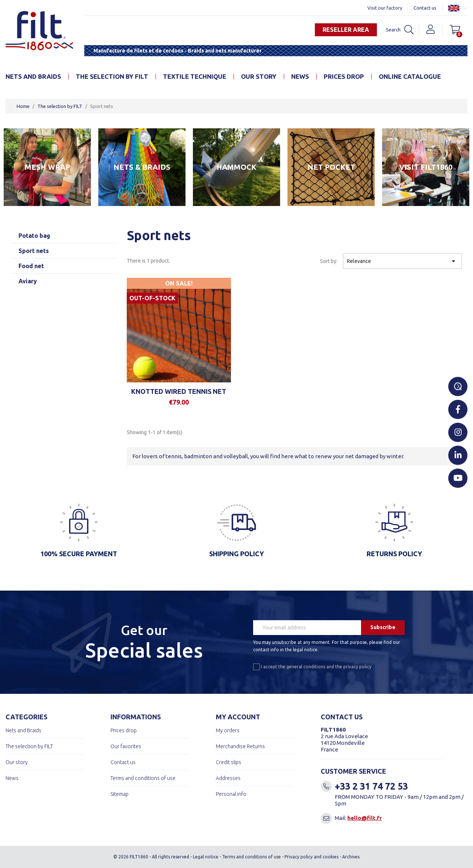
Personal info (231, 794)
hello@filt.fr (365, 818)
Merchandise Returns (240, 746)
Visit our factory (385, 8)
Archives (351, 857)
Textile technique (195, 76)
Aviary (28, 281)
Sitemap (120, 794)
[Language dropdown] (458, 8)
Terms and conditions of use (143, 778)
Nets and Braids (33, 76)
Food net (31, 266)
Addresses (228, 778)
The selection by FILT (112, 76)
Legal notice (206, 857)
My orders (228, 730)
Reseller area (346, 30)
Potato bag (34, 236)
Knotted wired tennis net (179, 391)
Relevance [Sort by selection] (402, 261)
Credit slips (229, 762)
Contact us (425, 8)
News (300, 76)
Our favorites (126, 746)
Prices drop (344, 76)
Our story (259, 76)
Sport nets (34, 251)
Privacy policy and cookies (312, 857)
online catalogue (410, 76)
